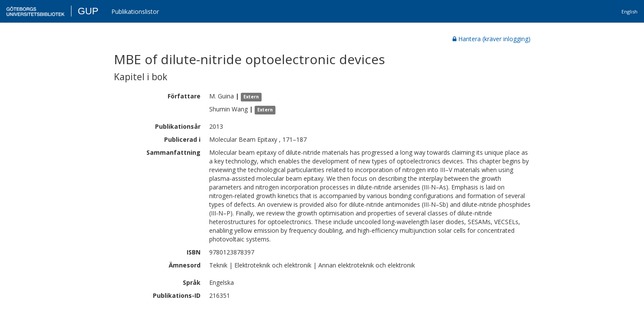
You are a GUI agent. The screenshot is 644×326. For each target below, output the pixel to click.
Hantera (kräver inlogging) (492, 39)
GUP (88, 11)
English (629, 11)
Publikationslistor (135, 11)
